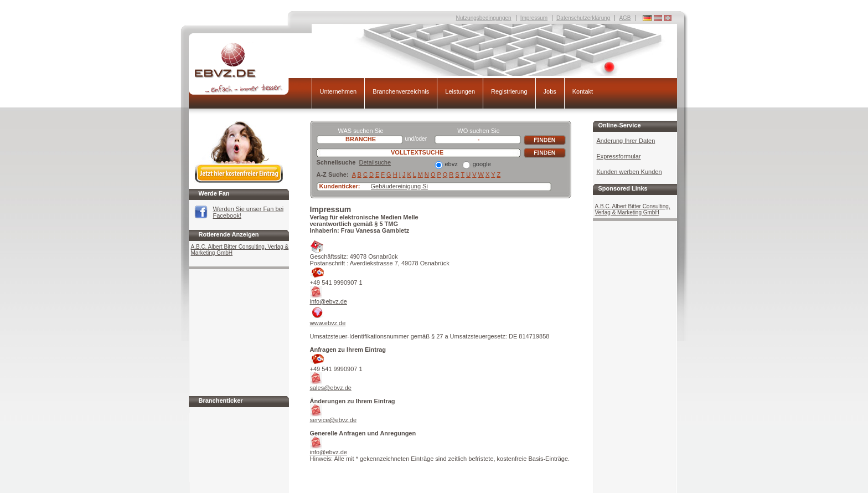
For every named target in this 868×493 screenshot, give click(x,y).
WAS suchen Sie (360, 131)
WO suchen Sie (478, 131)
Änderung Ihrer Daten (626, 141)
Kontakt (583, 91)
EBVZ (250, 68)
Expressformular (619, 156)
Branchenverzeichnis (401, 91)
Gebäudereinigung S (399, 186)
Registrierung (509, 91)
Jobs (550, 91)
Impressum (534, 18)
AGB (625, 18)
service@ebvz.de (334, 420)
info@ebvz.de (329, 301)
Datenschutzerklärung (583, 18)
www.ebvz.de (328, 323)
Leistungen (460, 91)
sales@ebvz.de (331, 388)
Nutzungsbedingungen (484, 18)
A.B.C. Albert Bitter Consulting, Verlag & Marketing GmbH (240, 250)
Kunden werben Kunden (629, 172)
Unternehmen (339, 91)
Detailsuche (375, 162)
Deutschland (668, 18)
